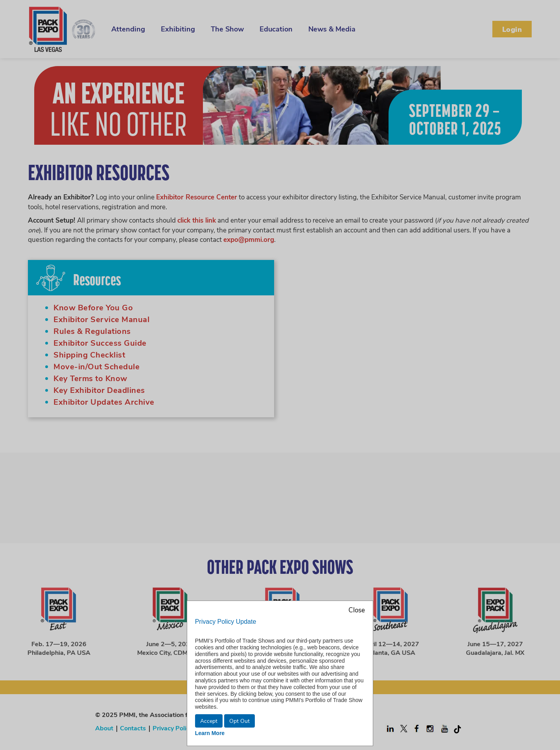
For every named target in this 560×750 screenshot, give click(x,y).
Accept (209, 721)
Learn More (210, 733)
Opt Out (239, 721)
